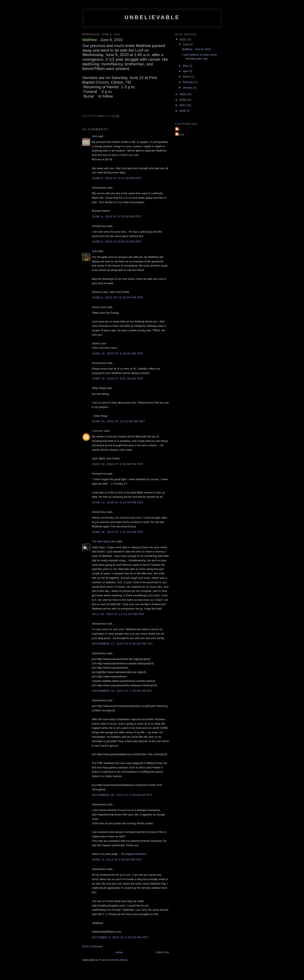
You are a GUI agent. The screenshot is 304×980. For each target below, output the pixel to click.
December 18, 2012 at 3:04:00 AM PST (122, 795)
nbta (94, 136)
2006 (183, 111)
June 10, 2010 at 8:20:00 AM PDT (118, 353)
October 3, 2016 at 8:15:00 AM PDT (120, 937)
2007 (183, 105)
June (186, 44)
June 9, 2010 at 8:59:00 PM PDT (117, 242)
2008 (183, 100)
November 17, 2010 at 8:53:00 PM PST (122, 644)
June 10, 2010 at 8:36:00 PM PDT (118, 464)
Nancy (180, 134)
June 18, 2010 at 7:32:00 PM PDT (118, 532)
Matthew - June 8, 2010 (196, 49)
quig (94, 251)
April (186, 71)
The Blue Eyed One (104, 541)
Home (119, 952)
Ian (178, 129)
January (188, 88)
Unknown (98, 431)
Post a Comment (93, 946)
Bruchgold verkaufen (134, 854)
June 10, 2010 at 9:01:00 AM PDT (118, 379)
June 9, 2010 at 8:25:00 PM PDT (117, 217)
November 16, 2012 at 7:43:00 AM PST (122, 691)
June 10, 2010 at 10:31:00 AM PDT (119, 421)
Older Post (162, 952)
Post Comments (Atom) (113, 960)
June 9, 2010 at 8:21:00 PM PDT (117, 178)
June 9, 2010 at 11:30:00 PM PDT (118, 297)
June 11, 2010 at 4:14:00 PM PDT (118, 502)
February (189, 82)
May (186, 66)
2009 (183, 94)
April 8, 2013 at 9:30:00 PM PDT (117, 860)
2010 (183, 40)
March (187, 77)
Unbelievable (152, 17)
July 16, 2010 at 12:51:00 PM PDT (118, 614)
